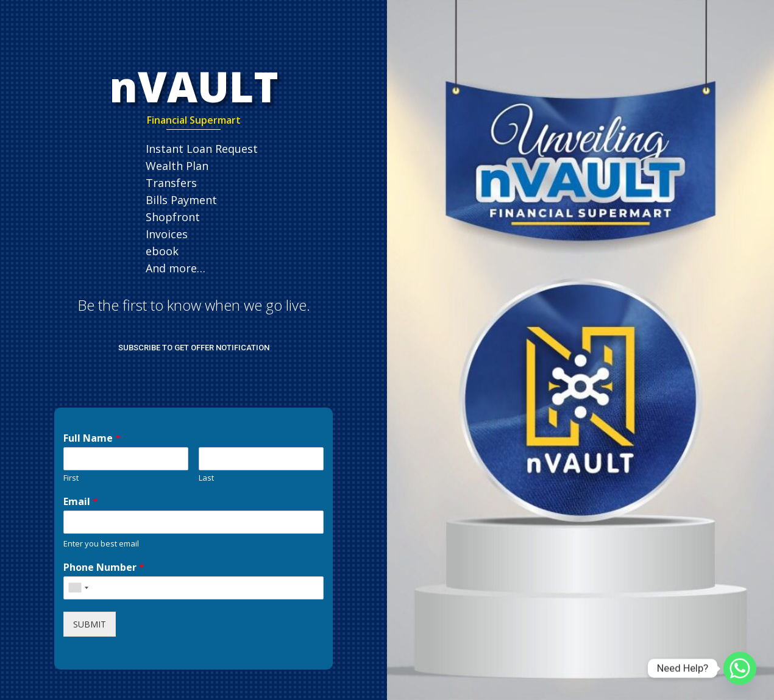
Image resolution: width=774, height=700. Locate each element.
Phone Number (104, 567)
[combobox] (78, 588)
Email (81, 502)
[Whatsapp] (740, 668)
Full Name (92, 438)
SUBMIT (90, 624)
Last (206, 478)
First (71, 478)
